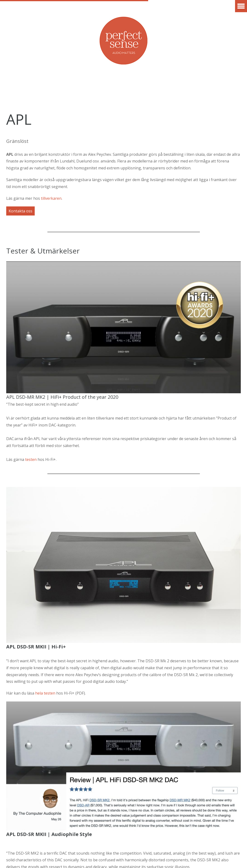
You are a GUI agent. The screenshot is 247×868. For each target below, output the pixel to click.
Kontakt (146, 92)
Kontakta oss (20, 211)
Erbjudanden (105, 85)
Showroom (213, 85)
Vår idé (178, 85)
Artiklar (145, 85)
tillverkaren (51, 198)
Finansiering (106, 92)
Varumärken (60, 85)
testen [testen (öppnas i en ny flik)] (31, 459)
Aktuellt (20, 85)
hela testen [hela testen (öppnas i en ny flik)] (46, 693)
